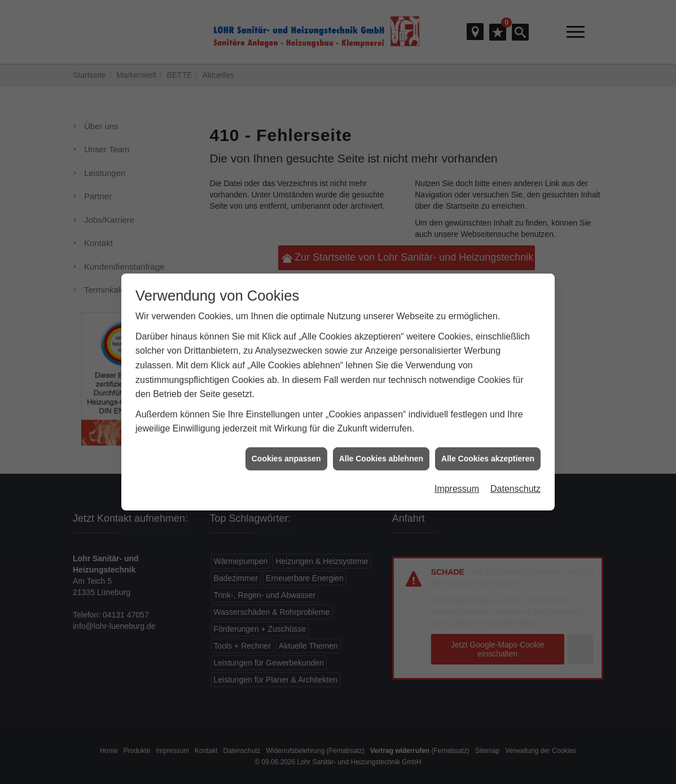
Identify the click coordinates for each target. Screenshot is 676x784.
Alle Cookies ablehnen (381, 404)
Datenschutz (515, 434)
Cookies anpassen (286, 404)
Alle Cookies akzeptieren (488, 404)
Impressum (457, 434)
